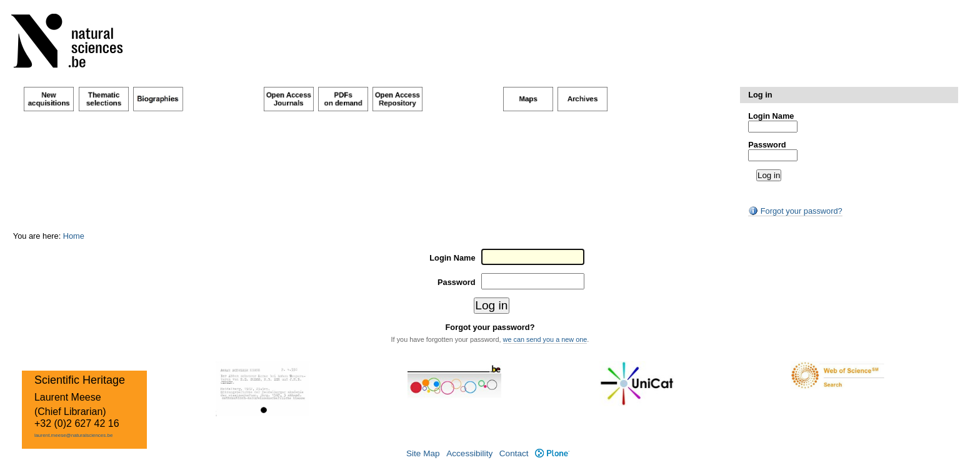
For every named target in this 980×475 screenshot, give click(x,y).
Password (767, 145)
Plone (552, 453)
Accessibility (469, 453)
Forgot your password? (795, 211)
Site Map (423, 453)
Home (74, 236)
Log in (760, 95)
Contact (514, 453)
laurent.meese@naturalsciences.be (74, 435)
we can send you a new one (545, 339)
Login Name (771, 116)
